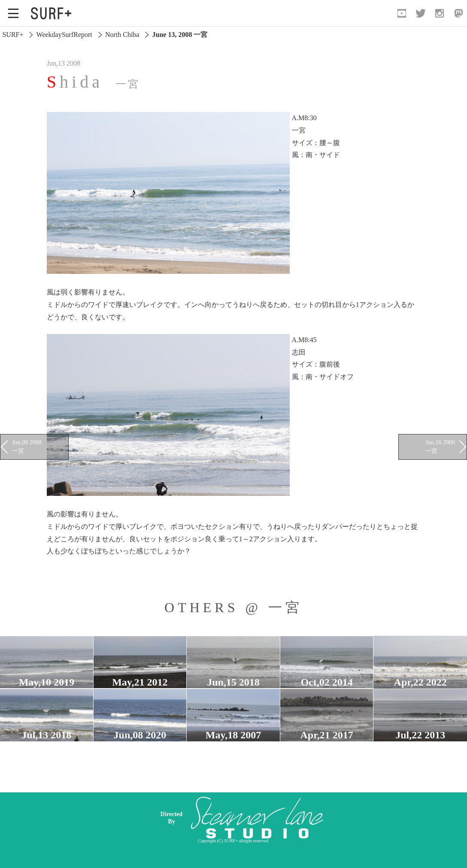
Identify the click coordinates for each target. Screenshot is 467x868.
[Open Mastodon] (458, 13)
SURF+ (13, 35)
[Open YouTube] (402, 13)
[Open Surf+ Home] (53, 13)
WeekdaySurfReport (64, 35)
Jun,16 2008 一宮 (440, 446)
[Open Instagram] (440, 13)
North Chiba (122, 35)
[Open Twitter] (421, 13)
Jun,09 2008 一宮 (27, 446)
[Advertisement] (300, 818)
